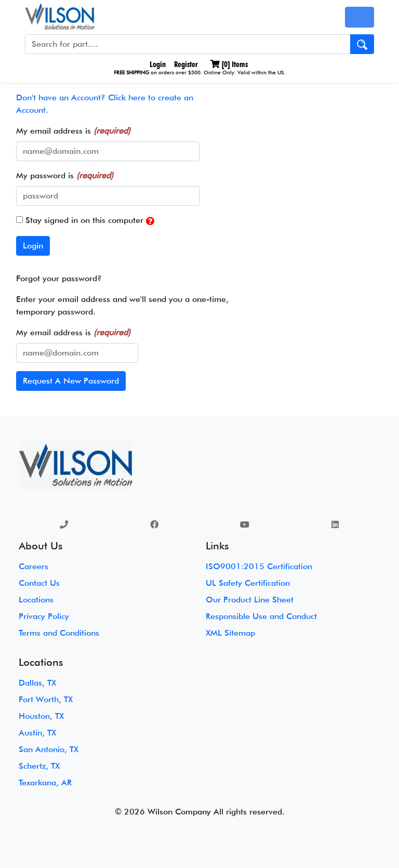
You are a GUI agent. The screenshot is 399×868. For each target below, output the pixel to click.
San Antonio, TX (49, 749)
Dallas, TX (37, 683)
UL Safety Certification (248, 583)
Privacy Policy (44, 616)
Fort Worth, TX (46, 699)
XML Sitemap (230, 633)
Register (186, 64)
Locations (36, 600)
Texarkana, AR (45, 782)
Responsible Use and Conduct (261, 616)
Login (157, 64)
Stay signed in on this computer (85, 221)
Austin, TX (37, 733)
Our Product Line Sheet (250, 600)
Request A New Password (71, 381)
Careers (34, 566)
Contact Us (39, 583)
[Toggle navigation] (360, 17)
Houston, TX (41, 716)
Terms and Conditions (59, 633)
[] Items (229, 64)
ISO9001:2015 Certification (259, 566)
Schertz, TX (39, 766)
